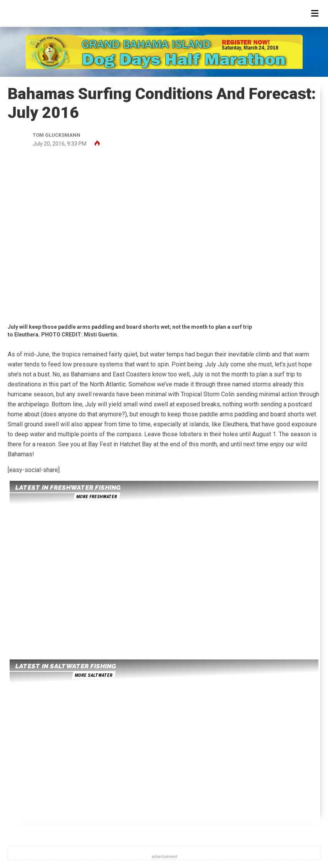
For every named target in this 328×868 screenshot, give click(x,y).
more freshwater (97, 497)
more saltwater (93, 675)
